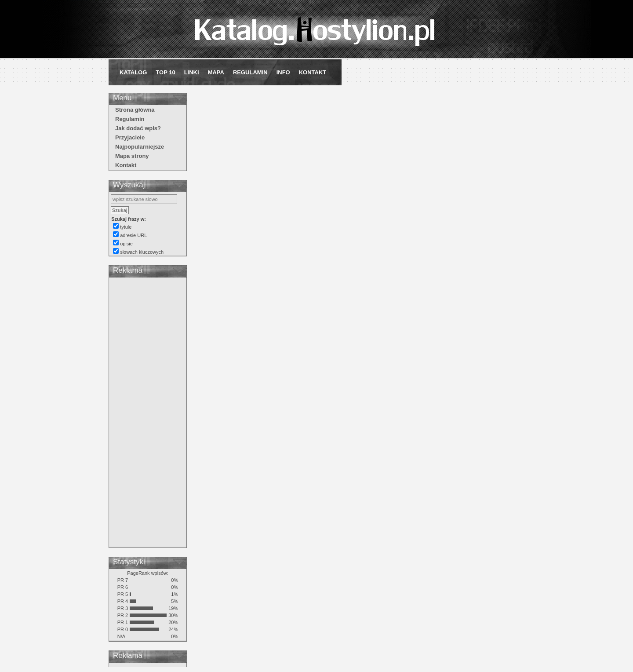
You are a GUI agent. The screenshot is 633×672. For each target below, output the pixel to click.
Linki (192, 72)
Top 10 (165, 72)
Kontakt (313, 72)
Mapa (216, 72)
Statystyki (129, 562)
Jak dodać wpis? (138, 128)
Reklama (128, 270)
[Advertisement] (148, 414)
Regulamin (250, 72)
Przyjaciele (130, 137)
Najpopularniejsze (140, 147)
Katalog (133, 72)
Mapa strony (132, 156)
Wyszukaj (129, 185)
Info (283, 72)
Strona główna (135, 110)
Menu (122, 98)
